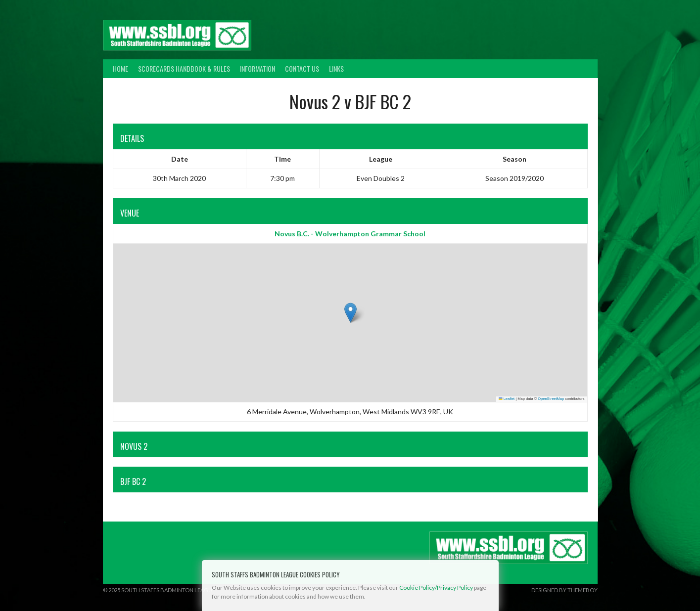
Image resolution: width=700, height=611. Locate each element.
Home (120, 68)
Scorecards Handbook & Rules (184, 68)
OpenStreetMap (551, 399)
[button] (350, 313)
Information (257, 68)
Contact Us (302, 68)
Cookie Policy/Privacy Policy (436, 588)
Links (336, 68)
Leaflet (507, 399)
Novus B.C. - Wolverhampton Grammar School (350, 234)
